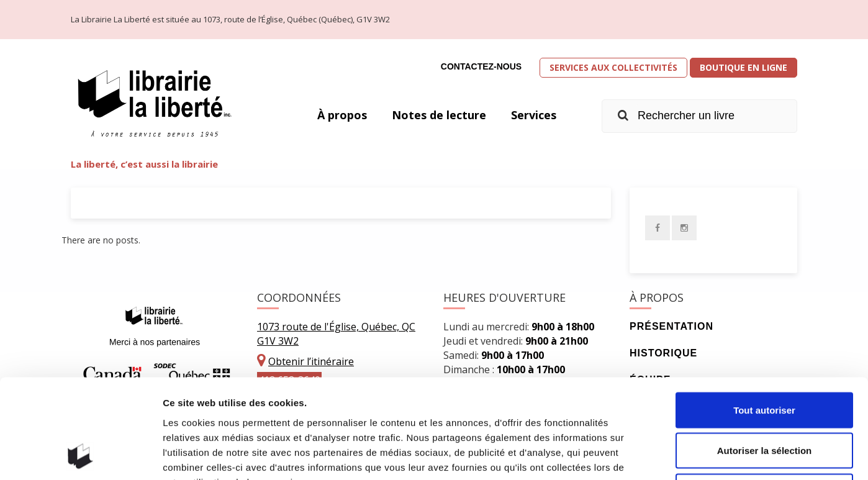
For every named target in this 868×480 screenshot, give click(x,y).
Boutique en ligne (744, 67)
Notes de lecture (439, 115)
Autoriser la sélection (765, 358)
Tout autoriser (764, 317)
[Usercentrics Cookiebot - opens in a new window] (80, 456)
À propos (342, 115)
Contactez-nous (481, 66)
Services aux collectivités (613, 67)
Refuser (764, 398)
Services (534, 115)
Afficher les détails (684, 455)
